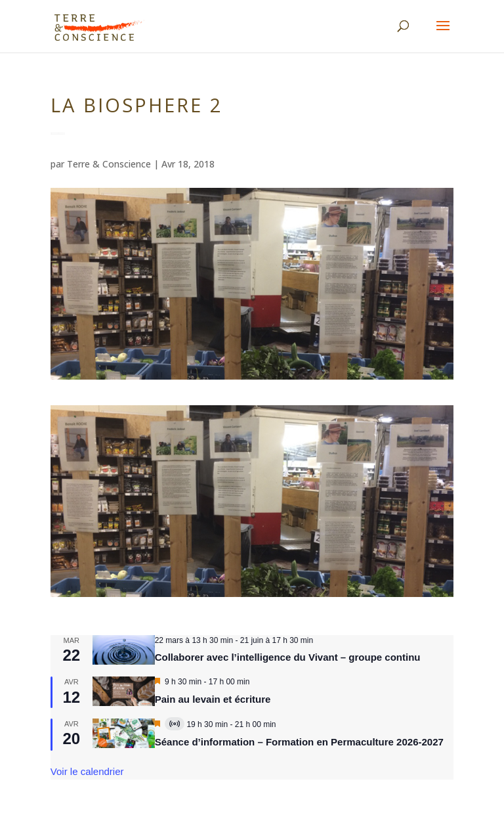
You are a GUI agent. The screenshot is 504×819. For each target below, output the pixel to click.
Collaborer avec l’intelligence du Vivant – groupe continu (288, 657)
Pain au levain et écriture (213, 699)
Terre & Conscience (109, 164)
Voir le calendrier (87, 771)
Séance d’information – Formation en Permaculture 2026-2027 (299, 742)
